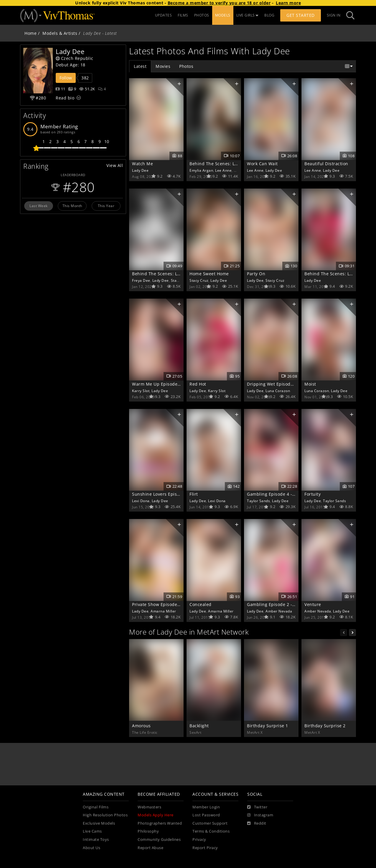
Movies (163, 66)
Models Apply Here (156, 815)
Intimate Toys (96, 840)
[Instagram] (260, 815)
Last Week (39, 206)
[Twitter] (257, 807)
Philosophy (148, 831)
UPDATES (164, 15)
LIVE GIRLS (248, 15)
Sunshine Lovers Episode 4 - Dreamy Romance (181, 494)
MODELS (223, 15)
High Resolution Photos (105, 815)
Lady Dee (140, 170)
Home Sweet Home (209, 274)
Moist (310, 384)
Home (30, 33)
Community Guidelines (159, 840)
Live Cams (92, 831)
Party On (256, 274)
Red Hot (198, 384)
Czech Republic (75, 58)
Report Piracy (205, 848)
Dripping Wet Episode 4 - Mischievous (287, 384)
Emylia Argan (201, 170)
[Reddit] (257, 823)
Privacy (199, 840)
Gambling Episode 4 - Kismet (277, 494)
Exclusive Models (99, 823)
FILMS (183, 15)
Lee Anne (223, 170)
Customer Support (210, 823)
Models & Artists (60, 33)
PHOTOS (202, 15)
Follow (66, 78)
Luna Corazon (278, 391)
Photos (186, 66)
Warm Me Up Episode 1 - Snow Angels (172, 384)
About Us (91, 848)
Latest (140, 66)
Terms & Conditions (211, 831)
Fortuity (312, 494)
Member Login (206, 807)
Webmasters (149, 807)
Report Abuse (150, 848)
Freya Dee (141, 280)
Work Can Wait (262, 164)
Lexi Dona (141, 501)
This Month (72, 206)
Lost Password (206, 815)
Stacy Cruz (180, 280)
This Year (106, 206)
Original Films (96, 807)
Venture (313, 604)
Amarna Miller (163, 611)
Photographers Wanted (160, 823)
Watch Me (142, 164)
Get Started (301, 15)
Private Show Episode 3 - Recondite (169, 604)
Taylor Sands (258, 501)
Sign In (334, 15)
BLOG (269, 15)
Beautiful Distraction (326, 164)
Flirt (194, 494)
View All (115, 165)
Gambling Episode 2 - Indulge (278, 604)
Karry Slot (141, 391)
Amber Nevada (279, 611)
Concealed (201, 604)
